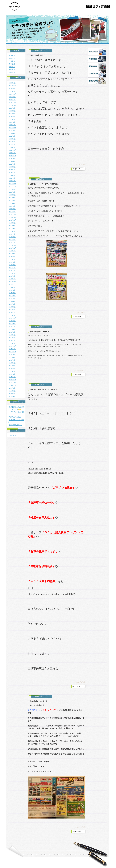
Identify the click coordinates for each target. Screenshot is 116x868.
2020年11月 (13, 184)
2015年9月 (12, 354)
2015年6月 (12, 363)
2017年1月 (12, 310)
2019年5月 (12, 231)
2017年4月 (12, 301)
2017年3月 (12, 304)
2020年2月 (12, 209)
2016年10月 (13, 318)
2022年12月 (13, 125)
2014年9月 (12, 388)
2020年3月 (12, 206)
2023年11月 (13, 105)
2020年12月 (13, 181)
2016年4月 (12, 335)
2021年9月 (12, 158)
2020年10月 (13, 186)
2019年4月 (12, 234)
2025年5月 (12, 91)
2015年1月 (12, 377)
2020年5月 (12, 201)
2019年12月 (13, 214)
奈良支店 (12, 56)
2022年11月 (13, 128)
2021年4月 (12, 170)
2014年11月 (13, 382)
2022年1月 (12, 147)
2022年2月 (12, 145)
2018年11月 (13, 248)
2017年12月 (13, 279)
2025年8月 (12, 89)
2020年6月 (12, 198)
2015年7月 (12, 360)
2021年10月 (13, 156)
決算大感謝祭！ (36, 332)
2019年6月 (12, 229)
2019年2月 (12, 240)
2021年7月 (12, 164)
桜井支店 (12, 58)
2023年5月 (12, 114)
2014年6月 (12, 397)
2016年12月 (13, 313)
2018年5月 (12, 265)
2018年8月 (12, 257)
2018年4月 (12, 268)
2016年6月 (12, 329)
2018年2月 (12, 273)
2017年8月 (12, 290)
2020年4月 (12, 203)
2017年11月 (13, 282)
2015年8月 (12, 357)
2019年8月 (12, 226)
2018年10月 (13, 251)
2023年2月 (12, 122)
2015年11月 (13, 349)
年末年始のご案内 (15, 417)
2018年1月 (12, 276)
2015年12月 (13, 346)
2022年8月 (12, 130)
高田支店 (12, 72)
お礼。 (33, 55)
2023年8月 (12, 108)
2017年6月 (12, 296)
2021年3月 (12, 173)
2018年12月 (13, 245)
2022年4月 (12, 139)
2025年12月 (13, 86)
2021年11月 (13, 153)
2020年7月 (12, 195)
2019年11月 (13, 217)
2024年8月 (12, 97)
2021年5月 (12, 167)
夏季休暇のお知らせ (16, 425)
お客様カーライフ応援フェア (41, 184)
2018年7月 (12, 259)
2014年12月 (13, 380)
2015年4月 (12, 369)
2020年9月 (12, 189)
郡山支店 (12, 70)
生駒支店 (12, 67)
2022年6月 (12, 133)
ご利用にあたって (15, 435)
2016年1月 (12, 343)
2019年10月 (13, 220)
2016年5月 (12, 332)
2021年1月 (12, 178)
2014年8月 (12, 391)
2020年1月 (12, 212)
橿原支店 (12, 61)
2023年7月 (12, 111)
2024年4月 (12, 100)
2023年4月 (12, 117)
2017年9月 (12, 287)
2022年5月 (12, 136)
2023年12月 (13, 102)
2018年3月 (12, 270)
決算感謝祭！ (35, 701)
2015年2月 (12, 374)
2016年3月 (12, 338)
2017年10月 (13, 285)
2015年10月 (13, 352)
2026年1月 (12, 83)
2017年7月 (12, 293)
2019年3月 (12, 237)
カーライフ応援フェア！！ (40, 390)
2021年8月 (12, 161)
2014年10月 (13, 385)
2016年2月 (12, 341)
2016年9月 (12, 321)
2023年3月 (12, 119)
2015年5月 (12, 366)
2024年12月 (13, 94)
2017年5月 (12, 298)
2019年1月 (12, 242)
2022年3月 (12, 142)
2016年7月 (12, 326)
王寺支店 (12, 64)
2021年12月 (13, 150)
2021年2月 (12, 175)
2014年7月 (12, 394)
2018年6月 (12, 262)
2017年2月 (12, 307)
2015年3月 (12, 371)
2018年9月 (12, 254)
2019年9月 (12, 223)
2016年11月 (13, 315)
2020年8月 (12, 192)
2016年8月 (12, 324)
